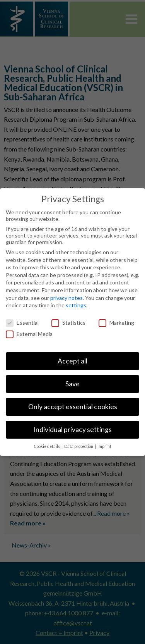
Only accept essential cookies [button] (73, 407)
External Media (29, 334)
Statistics (68, 323)
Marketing (116, 323)
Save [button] (72, 384)
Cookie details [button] (47, 446)
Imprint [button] (104, 446)
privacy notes (67, 298)
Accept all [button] (72, 361)
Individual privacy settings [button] (73, 430)
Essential (22, 323)
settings (76, 305)
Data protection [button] (79, 446)
